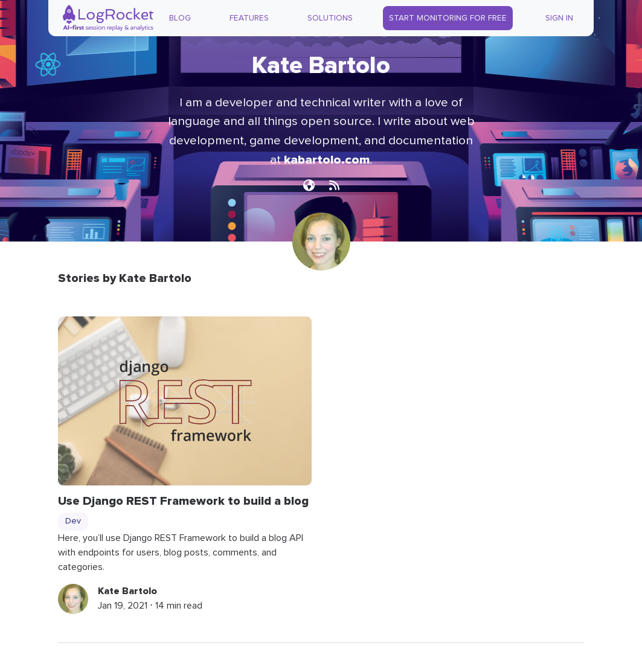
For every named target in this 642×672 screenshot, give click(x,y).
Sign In (559, 18)
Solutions (330, 18)
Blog (180, 18)
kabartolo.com (327, 160)
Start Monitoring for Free (448, 18)
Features (249, 18)
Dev (73, 521)
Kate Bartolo (127, 591)
